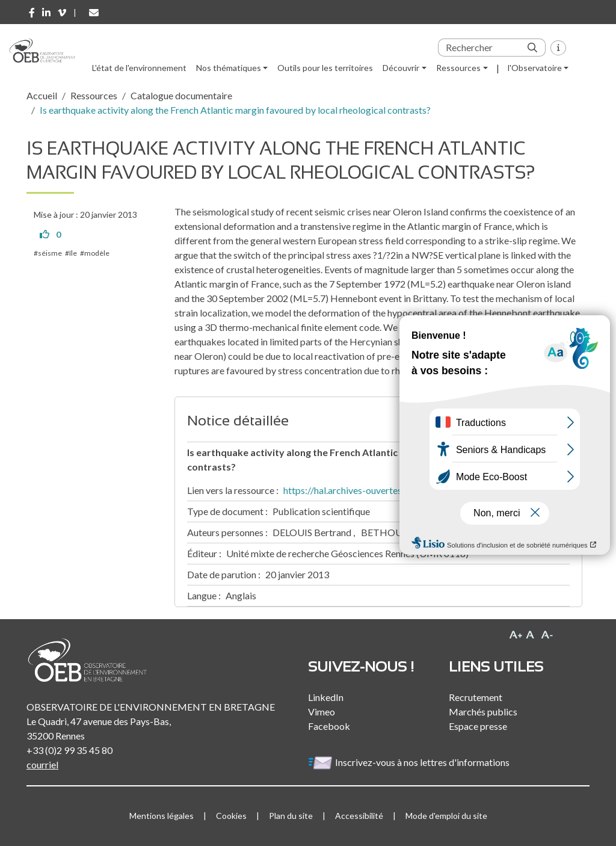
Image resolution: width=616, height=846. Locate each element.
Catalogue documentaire (181, 95)
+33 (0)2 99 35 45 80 (69, 750)
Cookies (231, 816)
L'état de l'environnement (139, 68)
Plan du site (291, 816)
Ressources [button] (458, 68)
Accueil (42, 95)
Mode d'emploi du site (446, 816)
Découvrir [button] (401, 68)
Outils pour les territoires (325, 68)
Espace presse (478, 726)
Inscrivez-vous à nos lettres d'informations (410, 762)
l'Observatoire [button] (535, 68)
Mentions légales (162, 816)
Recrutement (476, 697)
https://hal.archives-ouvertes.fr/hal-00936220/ (380, 490)
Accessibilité (359, 816)
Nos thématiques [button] (229, 68)
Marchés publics (483, 712)
